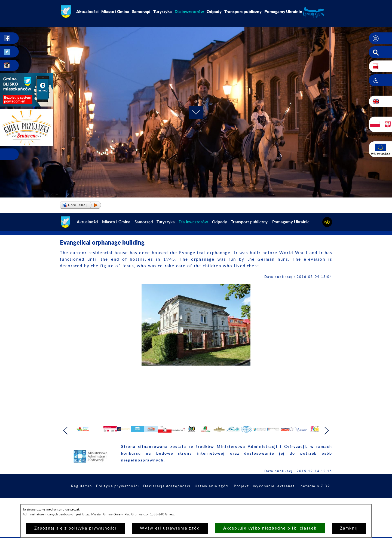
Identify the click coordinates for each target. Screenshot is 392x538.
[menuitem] (189, 11)
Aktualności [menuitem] (87, 11)
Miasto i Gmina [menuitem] (115, 11)
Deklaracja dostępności (195, 498)
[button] (380, 38)
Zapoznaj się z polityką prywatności (75, 528)
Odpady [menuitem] (214, 11)
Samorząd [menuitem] (141, 11)
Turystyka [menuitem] (163, 11)
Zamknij (349, 528)
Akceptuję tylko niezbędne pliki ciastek (270, 528)
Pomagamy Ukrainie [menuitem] (283, 11)
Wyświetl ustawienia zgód (170, 528)
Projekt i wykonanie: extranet (298, 498)
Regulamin (105, 498)
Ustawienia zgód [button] (242, 498)
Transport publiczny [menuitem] (243, 11)
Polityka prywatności (143, 498)
